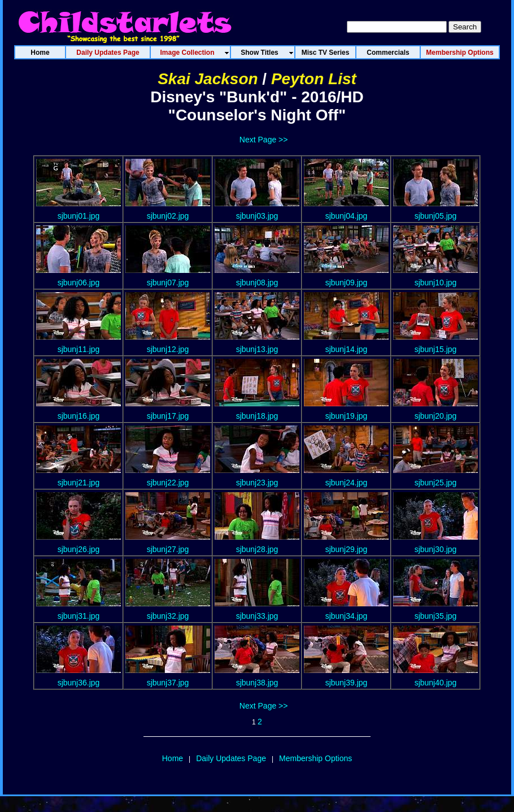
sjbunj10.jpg (436, 283)
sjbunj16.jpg (79, 416)
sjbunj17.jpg (168, 416)
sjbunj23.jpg (257, 483)
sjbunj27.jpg (168, 549)
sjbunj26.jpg (79, 549)
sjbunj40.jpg (436, 683)
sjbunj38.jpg (257, 683)
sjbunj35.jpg (436, 616)
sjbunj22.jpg (168, 483)
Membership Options (315, 758)
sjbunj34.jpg (347, 616)
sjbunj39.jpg (347, 683)
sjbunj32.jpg (168, 616)
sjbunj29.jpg (347, 549)
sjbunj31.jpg (79, 616)
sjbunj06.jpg (79, 283)
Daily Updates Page (231, 758)
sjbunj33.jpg (257, 616)
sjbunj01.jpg (79, 216)
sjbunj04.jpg (347, 216)
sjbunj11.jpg (79, 349)
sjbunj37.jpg (168, 683)
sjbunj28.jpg (257, 549)
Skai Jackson (208, 79)
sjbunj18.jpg (257, 416)
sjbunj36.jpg (79, 683)
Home (173, 758)
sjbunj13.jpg (257, 349)
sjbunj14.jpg (347, 349)
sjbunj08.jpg (257, 283)
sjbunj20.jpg (436, 416)
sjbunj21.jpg (79, 483)
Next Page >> (264, 140)
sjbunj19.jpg (347, 416)
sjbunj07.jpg (168, 283)
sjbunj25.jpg (436, 483)
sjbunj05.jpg (436, 216)
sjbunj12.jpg (168, 349)
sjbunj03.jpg (257, 216)
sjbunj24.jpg (347, 483)
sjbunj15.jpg (436, 349)
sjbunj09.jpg (347, 283)
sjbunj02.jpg (168, 216)
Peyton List (314, 79)
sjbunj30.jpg (436, 549)
